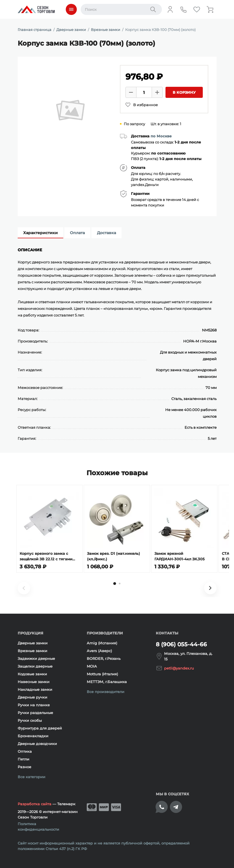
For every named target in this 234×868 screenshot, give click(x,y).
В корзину (184, 92)
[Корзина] (210, 9)
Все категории (31, 777)
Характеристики (40, 233)
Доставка (107, 233)
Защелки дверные (35, 666)
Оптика (25, 751)
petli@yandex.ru (179, 668)
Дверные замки (33, 643)
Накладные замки (35, 689)
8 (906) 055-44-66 (181, 644)
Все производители (106, 692)
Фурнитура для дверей (40, 728)
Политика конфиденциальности (38, 827)
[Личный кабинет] (170, 9)
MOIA (92, 666)
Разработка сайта (35, 804)
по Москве (161, 136)
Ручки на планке (34, 705)
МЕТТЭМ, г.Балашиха (107, 682)
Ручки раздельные (35, 713)
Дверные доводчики (37, 744)
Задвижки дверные (36, 658)
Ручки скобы (30, 720)
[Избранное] (197, 9)
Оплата (77, 233)
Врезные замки (32, 651)
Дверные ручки (32, 697)
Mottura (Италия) (102, 674)
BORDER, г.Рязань (104, 658)
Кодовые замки (32, 674)
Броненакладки (33, 736)
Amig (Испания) (102, 643)
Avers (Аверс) (99, 651)
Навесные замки (34, 682)
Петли (23, 759)
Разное (24, 767)
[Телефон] (183, 9)
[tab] (115, 585)
